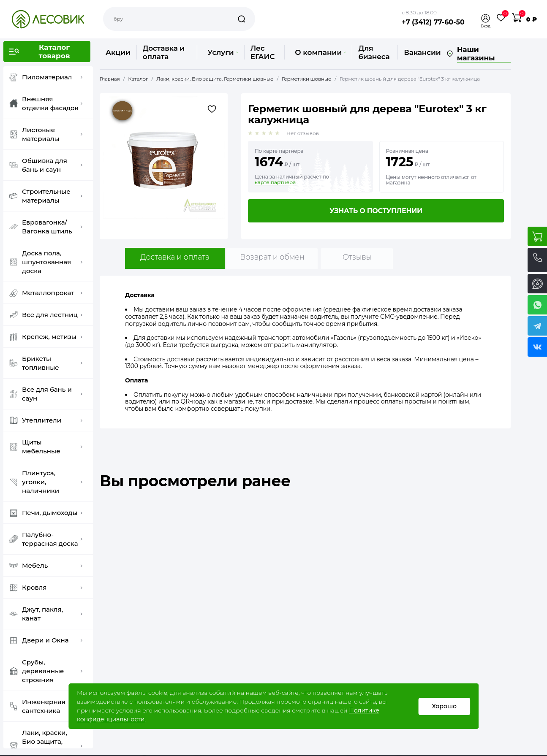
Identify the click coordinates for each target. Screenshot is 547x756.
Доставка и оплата (164, 52)
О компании (320, 52)
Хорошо (444, 706)
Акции (118, 52)
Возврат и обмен (272, 257)
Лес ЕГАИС (263, 52)
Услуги (223, 52)
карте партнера (275, 182)
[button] (486, 18)
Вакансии (422, 52)
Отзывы (357, 257)
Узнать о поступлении (376, 211)
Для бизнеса (374, 52)
